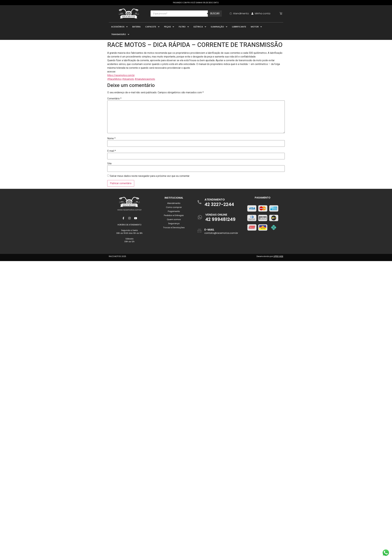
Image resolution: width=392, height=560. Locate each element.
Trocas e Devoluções (174, 228)
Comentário (114, 99)
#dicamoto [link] (128, 79)
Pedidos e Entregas (174, 215)
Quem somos (174, 219)
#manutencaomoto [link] (145, 79)
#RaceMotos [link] (114, 79)
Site (109, 164)
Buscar (215, 13)
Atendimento (174, 203)
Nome (111, 138)
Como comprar (174, 207)
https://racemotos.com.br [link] (121, 75)
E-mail (112, 151)
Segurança (174, 223)
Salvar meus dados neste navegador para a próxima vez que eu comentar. (150, 176)
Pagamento (174, 211)
